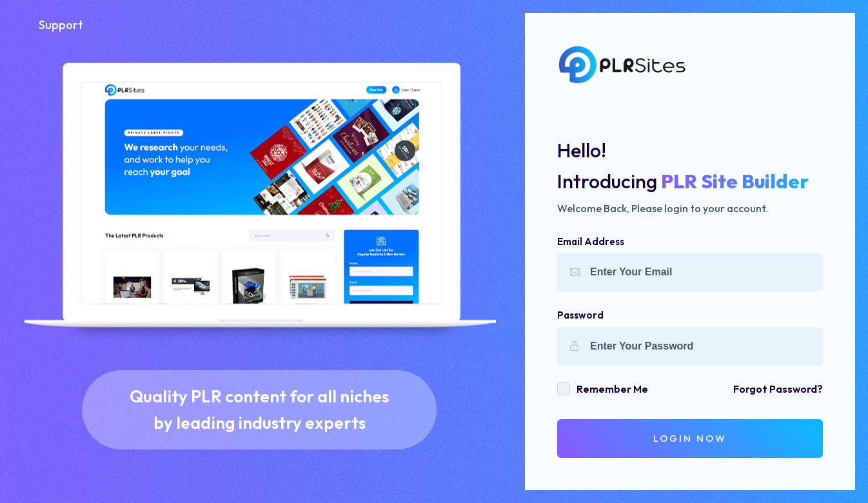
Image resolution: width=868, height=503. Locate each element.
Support (61, 25)
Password (580, 315)
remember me (612, 389)
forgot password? (778, 389)
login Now (690, 438)
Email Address (591, 242)
